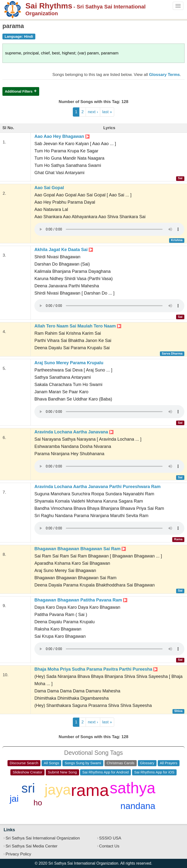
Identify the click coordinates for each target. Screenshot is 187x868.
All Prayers (169, 763)
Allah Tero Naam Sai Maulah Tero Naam (78, 326)
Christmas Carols (121, 763)
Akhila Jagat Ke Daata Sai (64, 250)
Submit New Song (62, 772)
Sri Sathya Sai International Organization (43, 838)
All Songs (51, 763)
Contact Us (109, 846)
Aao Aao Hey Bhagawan (62, 136)
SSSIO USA (110, 838)
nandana (138, 806)
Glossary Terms (164, 75)
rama (90, 790)
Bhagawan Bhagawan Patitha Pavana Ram (81, 600)
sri (28, 788)
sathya (133, 788)
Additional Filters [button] (19, 91)
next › (93, 112)
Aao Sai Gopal (49, 188)
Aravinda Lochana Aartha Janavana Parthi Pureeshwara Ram (97, 487)
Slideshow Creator (27, 772)
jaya (58, 790)
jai (14, 799)
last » (107, 112)
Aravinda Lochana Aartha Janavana (74, 432)
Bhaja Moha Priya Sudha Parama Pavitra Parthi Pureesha (96, 669)
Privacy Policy (18, 854)
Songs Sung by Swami (83, 763)
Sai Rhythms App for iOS (154, 772)
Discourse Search (24, 763)
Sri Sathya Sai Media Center (32, 846)
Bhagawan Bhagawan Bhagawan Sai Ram (80, 549)
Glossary (147, 763)
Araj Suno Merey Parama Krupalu (69, 363)
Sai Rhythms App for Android (105, 772)
